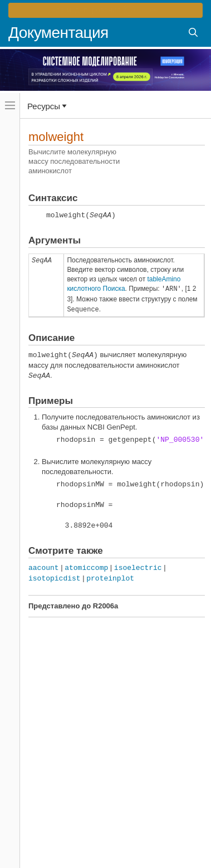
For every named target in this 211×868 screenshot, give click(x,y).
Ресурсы (44, 106)
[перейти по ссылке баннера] (105, 10)
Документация (58, 33)
